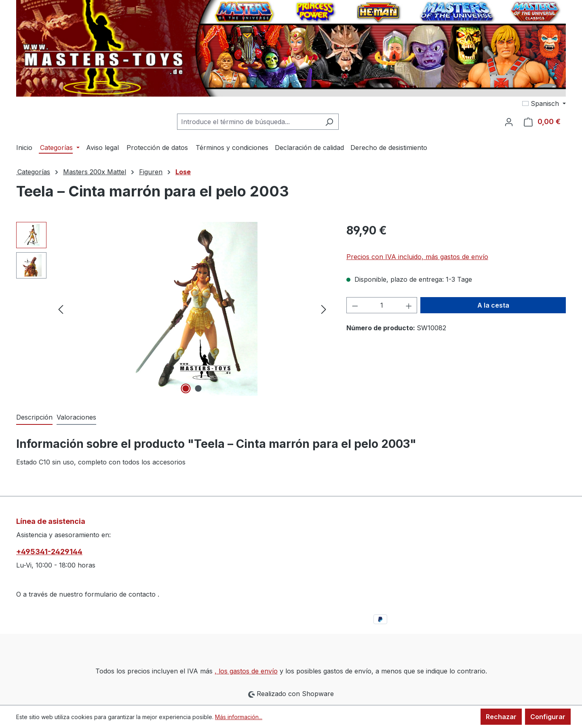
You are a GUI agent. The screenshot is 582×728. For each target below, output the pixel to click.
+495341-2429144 (49, 552)
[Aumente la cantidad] (409, 305)
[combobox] (249, 122)
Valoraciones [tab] (76, 417)
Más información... (239, 717)
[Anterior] (61, 309)
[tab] (34, 418)
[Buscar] (329, 122)
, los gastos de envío (246, 671)
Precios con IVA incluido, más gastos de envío (417, 257)
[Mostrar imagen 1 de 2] (186, 388)
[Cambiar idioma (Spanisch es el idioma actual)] (544, 103)
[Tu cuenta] (509, 122)
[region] (173, 309)
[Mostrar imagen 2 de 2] (198, 388)
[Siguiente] (324, 309)
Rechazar (501, 717)
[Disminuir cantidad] (355, 305)
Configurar (548, 717)
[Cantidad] (382, 305)
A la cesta (493, 305)
